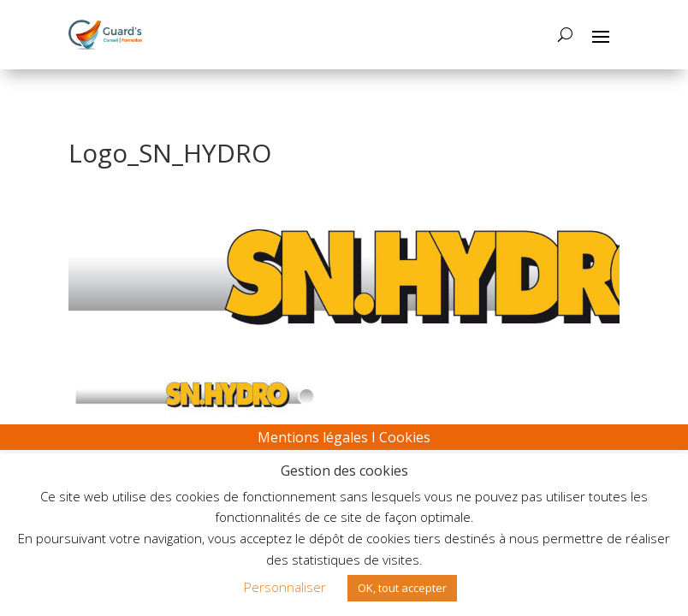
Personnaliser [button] (285, 587)
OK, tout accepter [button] (402, 588)
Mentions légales (313, 437)
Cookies (405, 437)
